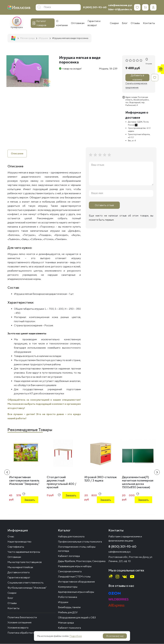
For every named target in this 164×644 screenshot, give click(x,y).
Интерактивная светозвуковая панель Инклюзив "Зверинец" (24, 480)
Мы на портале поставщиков (25, 562)
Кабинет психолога (69, 628)
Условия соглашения (19, 623)
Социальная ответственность (26, 583)
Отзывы (12, 603)
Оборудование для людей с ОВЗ (77, 618)
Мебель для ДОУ (68, 613)
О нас (11, 537)
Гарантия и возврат (19, 578)
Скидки (12, 593)
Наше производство (19, 542)
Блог (10, 598)
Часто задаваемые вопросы (24, 552)
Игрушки (63, 602)
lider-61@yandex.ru (120, 9)
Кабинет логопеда (69, 556)
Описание (17, 153)
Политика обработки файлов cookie (29, 633)
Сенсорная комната (70, 572)
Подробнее (76, 636)
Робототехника (68, 597)
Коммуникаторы (68, 587)
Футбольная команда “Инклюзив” (27, 588)
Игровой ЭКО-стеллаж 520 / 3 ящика (101, 479)
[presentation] (7, 472)
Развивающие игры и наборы (75, 566)
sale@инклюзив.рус (120, 5)
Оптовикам (14, 557)
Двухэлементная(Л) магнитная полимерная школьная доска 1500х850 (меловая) (138, 482)
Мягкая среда (66, 623)
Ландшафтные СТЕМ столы (74, 577)
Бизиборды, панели (69, 607)
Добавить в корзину (137, 78)
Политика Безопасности (22, 618)
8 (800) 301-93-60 (95, 7)
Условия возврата (18, 628)
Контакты (13, 608)
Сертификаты (16, 547)
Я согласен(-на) (115, 636)
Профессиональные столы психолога (80, 542)
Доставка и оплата (18, 573)
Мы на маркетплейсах (20, 567)
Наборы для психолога (71, 537)
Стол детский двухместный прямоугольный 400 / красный (61, 482)
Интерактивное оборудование (76, 582)
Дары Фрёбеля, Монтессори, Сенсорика (82, 561)
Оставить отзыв (104, 205)
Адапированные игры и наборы (76, 592)
